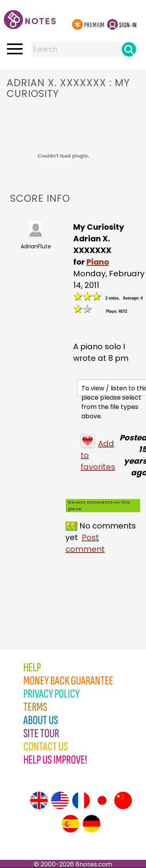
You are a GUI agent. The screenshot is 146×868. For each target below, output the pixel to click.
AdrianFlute (36, 236)
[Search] (129, 49)
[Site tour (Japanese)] (102, 800)
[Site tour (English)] (39, 800)
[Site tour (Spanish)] (70, 824)
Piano (98, 262)
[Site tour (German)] (91, 824)
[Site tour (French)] (81, 800)
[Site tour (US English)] (60, 800)
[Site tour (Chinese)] (123, 800)
